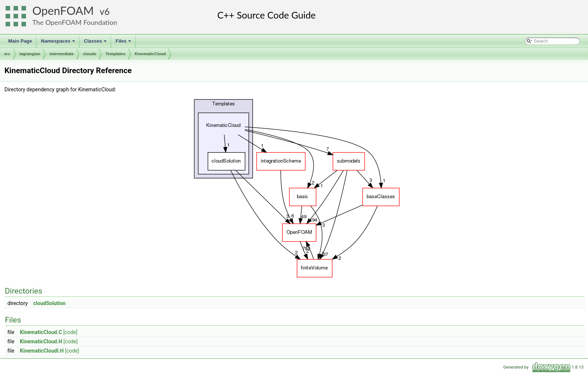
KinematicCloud (150, 54)
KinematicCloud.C (41, 332)
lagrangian (30, 54)
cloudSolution (50, 303)
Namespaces (59, 43)
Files (124, 43)
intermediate (61, 54)
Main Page (20, 41)
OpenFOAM (63, 11)
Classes (96, 43)
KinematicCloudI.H (42, 351)
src (7, 54)
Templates (116, 54)
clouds (90, 54)
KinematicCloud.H (41, 341)
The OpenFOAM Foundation (75, 22)
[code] (70, 332)
